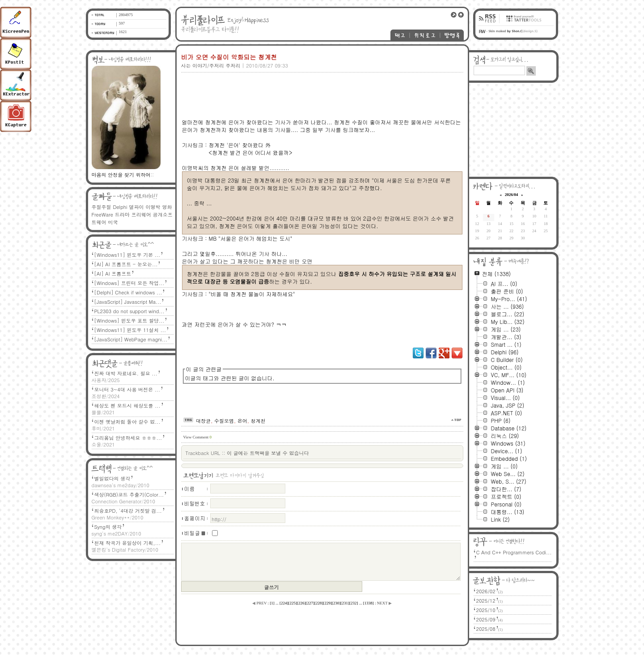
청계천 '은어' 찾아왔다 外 (240, 145)
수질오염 (224, 421)
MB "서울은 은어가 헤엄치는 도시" (251, 238)
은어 (242, 421)
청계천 (258, 421)
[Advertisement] (321, 88)
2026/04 (512, 195)
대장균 (203, 421)
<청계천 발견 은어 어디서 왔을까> (250, 152)
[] (272, 603)
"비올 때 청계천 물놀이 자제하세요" (252, 294)
